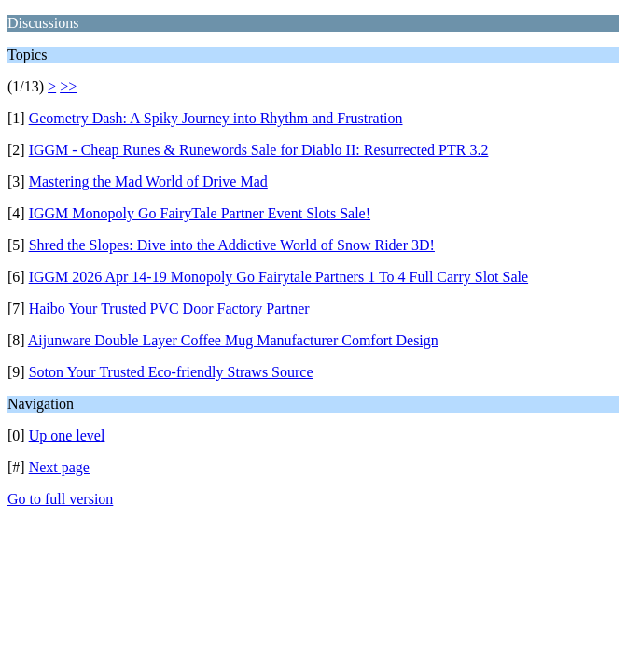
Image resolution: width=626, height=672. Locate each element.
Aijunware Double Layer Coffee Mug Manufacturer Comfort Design (233, 340)
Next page (59, 467)
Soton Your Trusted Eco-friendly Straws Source (171, 372)
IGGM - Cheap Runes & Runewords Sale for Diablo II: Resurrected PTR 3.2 (259, 150)
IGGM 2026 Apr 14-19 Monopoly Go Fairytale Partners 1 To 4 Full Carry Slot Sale (278, 277)
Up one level (67, 435)
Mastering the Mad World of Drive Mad (148, 182)
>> (68, 86)
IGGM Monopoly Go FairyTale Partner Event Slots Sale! (200, 213)
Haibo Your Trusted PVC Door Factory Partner (169, 308)
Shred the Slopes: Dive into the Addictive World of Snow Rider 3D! (232, 245)
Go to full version (60, 499)
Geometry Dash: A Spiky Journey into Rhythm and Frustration (216, 118)
